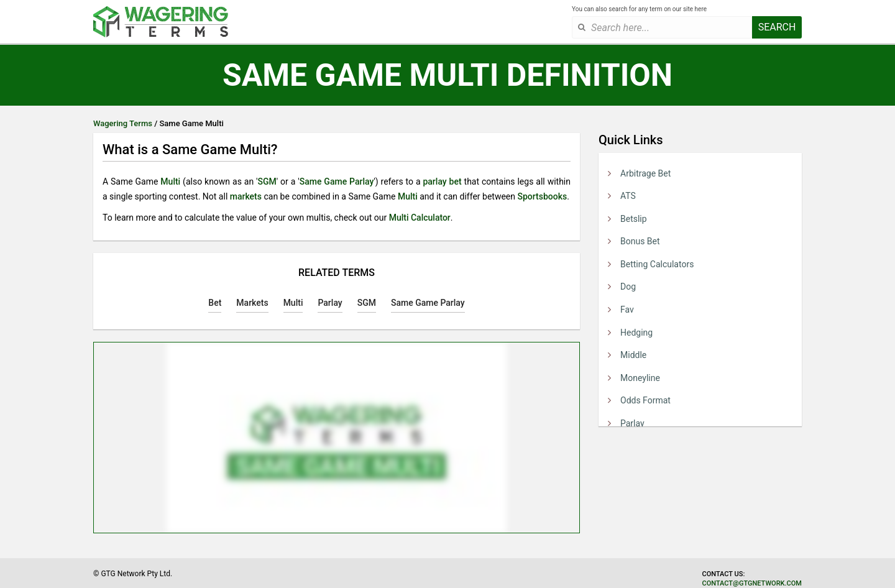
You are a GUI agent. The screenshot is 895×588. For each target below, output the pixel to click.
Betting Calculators (657, 264)
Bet (215, 303)
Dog (628, 287)
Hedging (636, 333)
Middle (633, 355)
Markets (252, 303)
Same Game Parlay (337, 181)
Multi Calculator (420, 218)
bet (456, 181)
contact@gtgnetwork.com (752, 583)
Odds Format (645, 400)
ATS (628, 196)
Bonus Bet (640, 241)
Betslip (634, 219)
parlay (434, 181)
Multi (170, 181)
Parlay (632, 423)
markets (246, 196)
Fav (627, 310)
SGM (267, 181)
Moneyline (640, 378)
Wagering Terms (123, 123)
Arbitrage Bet (645, 173)
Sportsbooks (542, 196)
